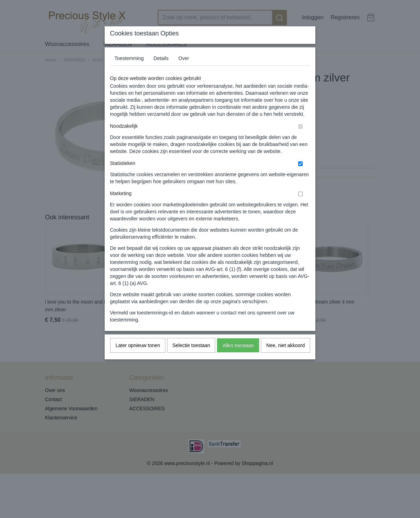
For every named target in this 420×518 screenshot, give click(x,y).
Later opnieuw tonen (138, 345)
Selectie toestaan (191, 345)
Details (161, 58)
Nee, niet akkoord (286, 345)
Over (184, 58)
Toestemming (129, 58)
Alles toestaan (238, 345)
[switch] (300, 127)
